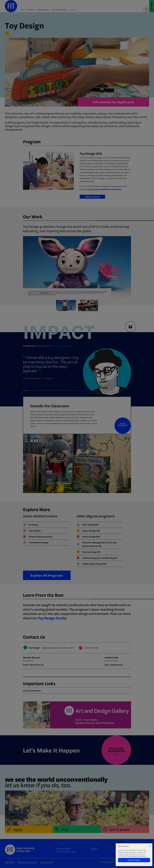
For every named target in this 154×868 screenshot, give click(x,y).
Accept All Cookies (134, 860)
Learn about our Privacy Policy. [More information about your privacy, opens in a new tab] (137, 856)
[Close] (150, 846)
